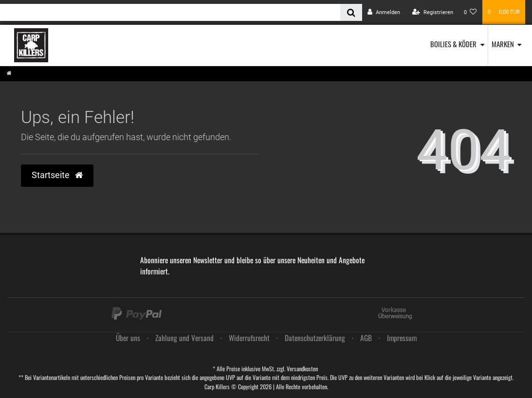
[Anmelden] (384, 12)
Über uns (128, 338)
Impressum (402, 338)
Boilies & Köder (453, 44)
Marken (503, 44)
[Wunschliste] (470, 12)
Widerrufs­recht (249, 338)
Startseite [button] (57, 175)
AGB (366, 338)
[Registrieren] (433, 12)
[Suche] (351, 12)
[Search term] (170, 12)
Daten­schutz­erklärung (315, 338)
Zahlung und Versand (184, 338)
